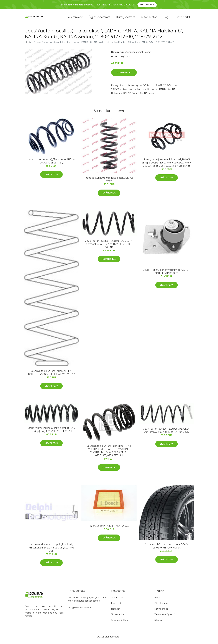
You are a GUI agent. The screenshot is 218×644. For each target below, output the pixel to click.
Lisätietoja (124, 74)
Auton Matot (118, 600)
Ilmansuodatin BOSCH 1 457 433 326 (109, 528)
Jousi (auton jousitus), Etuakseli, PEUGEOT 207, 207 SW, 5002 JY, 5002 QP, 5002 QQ (167, 432)
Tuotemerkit (182, 18)
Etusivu (29, 44)
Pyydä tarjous (147, 5)
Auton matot (149, 18)
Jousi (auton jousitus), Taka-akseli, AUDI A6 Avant (109, 181)
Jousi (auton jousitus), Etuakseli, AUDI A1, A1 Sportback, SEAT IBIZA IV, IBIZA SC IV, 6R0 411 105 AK (109, 246)
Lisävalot (116, 605)
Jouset (148, 54)
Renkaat (116, 611)
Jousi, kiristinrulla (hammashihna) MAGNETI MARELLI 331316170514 (167, 273)
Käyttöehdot (161, 611)
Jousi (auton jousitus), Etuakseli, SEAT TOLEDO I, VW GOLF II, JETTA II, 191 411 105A (51, 375)
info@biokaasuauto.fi (79, 610)
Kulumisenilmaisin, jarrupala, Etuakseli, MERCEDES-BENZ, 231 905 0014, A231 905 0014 (51, 550)
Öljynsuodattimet (99, 18)
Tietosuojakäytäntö (165, 616)
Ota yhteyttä (161, 605)
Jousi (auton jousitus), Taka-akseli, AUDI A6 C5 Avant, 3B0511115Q (52, 163)
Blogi (166, 18)
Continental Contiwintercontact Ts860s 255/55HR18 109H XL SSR (167, 548)
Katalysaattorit (126, 18)
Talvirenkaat (75, 18)
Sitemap (159, 622)
